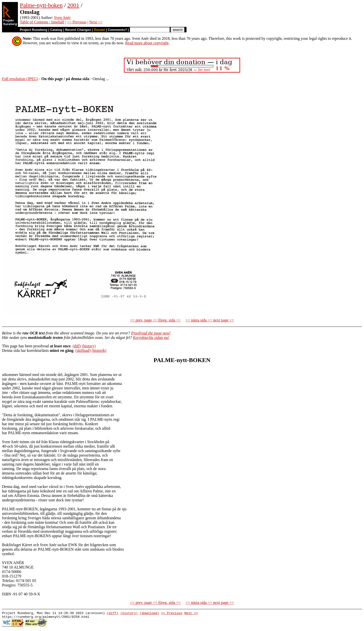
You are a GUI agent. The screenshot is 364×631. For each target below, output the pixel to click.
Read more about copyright (147, 43)
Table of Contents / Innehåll (42, 22)
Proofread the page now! (151, 333)
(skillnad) (83, 350)
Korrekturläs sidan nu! (151, 338)
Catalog (56, 30)
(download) (149, 614)
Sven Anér (62, 18)
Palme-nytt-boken (41, 5)
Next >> (96, 22)
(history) (89, 346)
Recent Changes (78, 30)
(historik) (99, 350)
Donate (99, 30)
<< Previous (77, 22)
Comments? (117, 30)
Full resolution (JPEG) (20, 79)
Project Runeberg (33, 30)
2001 (73, 5)
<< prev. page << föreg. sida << (155, 320)
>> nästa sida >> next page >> (210, 320)
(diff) (77, 346)
